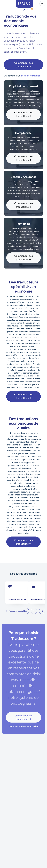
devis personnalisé (31, 76)
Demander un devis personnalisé (23, 726)
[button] (42, 3)
